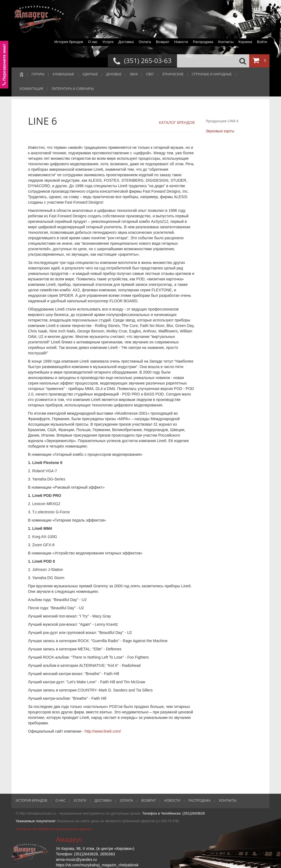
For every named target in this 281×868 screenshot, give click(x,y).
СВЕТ (150, 74)
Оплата (145, 42)
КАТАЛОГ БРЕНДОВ (177, 122)
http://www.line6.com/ (103, 731)
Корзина (245, 42)
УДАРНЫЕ (90, 74)
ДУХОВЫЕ (114, 74)
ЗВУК (134, 74)
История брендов (69, 42)
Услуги (108, 42)
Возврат (163, 42)
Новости (181, 42)
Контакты (226, 42)
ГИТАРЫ (38, 74)
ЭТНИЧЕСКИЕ (173, 74)
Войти (262, 42)
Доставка (126, 42)
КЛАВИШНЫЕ (63, 74)
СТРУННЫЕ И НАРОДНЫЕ (212, 74)
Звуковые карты (220, 131)
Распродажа (203, 42)
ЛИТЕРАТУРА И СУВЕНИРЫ (73, 89)
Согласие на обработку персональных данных (54, 829)
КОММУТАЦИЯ (31, 89)
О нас (93, 42)
